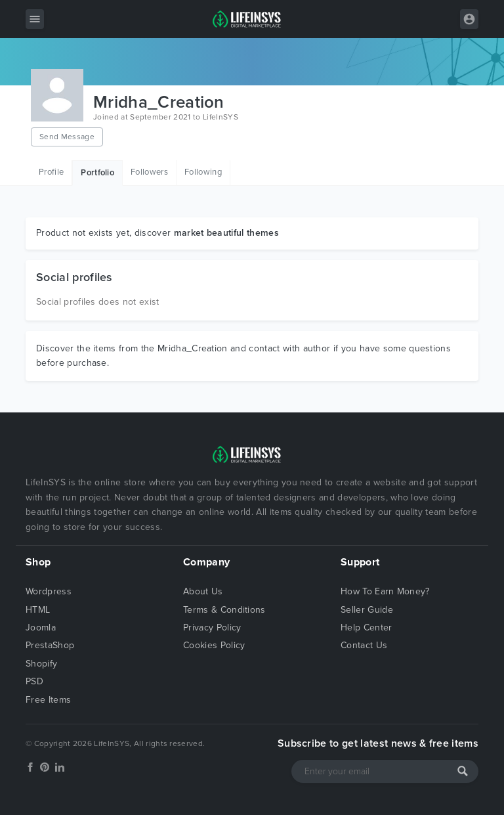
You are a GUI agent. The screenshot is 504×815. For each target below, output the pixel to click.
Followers (149, 172)
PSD (34, 681)
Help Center (367, 628)
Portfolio (97, 173)
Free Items (48, 700)
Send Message (67, 137)
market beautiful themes (226, 233)
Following (203, 172)
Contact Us (364, 645)
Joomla (41, 628)
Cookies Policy (214, 645)
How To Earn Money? (385, 591)
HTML (38, 610)
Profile (51, 172)
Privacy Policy (212, 628)
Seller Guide (367, 610)
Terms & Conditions (224, 610)
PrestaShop (50, 645)
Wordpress (49, 591)
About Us (203, 591)
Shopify (41, 664)
